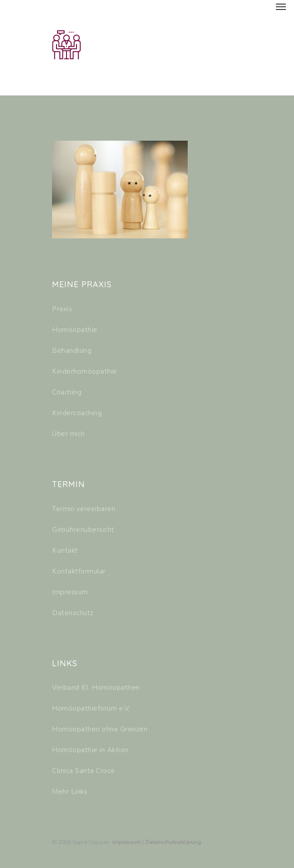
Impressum (70, 592)
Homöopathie (75, 330)
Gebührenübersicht (83, 530)
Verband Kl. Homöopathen (96, 688)
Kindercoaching (77, 413)
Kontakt (65, 550)
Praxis (62, 309)
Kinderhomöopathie (85, 371)
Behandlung (72, 351)
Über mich (69, 434)
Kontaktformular (79, 571)
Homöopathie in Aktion (90, 750)
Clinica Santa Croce (84, 771)
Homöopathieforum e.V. (91, 708)
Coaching (67, 392)
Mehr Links (70, 792)
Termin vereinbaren (84, 509)
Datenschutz (73, 613)
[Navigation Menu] (281, 6)
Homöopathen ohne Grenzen (100, 729)
